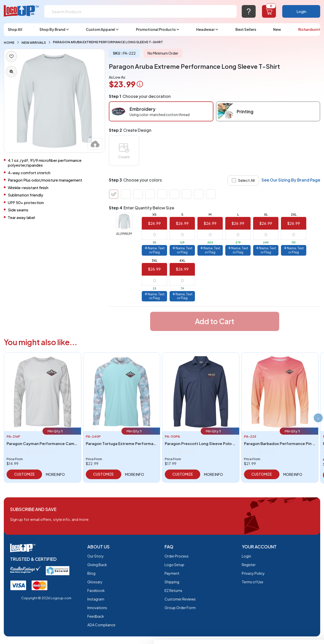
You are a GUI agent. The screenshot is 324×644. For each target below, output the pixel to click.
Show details (78, 634)
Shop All (15, 29)
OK (282, 576)
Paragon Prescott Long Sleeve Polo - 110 (203, 443)
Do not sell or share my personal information (282, 599)
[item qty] (154, 235)
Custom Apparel (102, 29)
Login (301, 11)
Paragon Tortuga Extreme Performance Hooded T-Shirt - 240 (144, 443)
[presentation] (318, 418)
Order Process (177, 556)
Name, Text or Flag (155, 250)
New (277, 29)
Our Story (96, 556)
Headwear (207, 29)
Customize (24, 474)
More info (55, 474)
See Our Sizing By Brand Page (291, 180)
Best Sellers (246, 29)
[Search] (140, 11)
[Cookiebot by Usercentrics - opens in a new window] (33, 634)
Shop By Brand (54, 29)
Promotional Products (158, 29)
